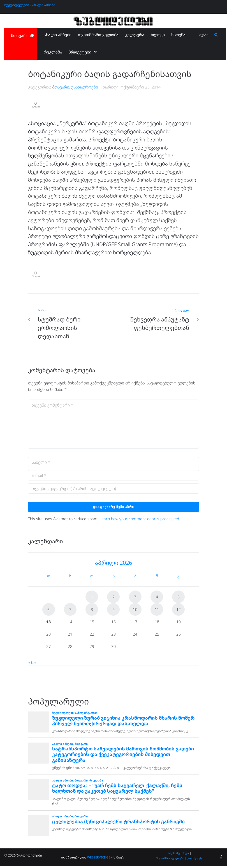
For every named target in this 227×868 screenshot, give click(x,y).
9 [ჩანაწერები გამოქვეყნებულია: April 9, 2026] (113, 611)
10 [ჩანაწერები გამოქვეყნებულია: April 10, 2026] (135, 611)
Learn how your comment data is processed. (140, 521)
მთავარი (61, 87)
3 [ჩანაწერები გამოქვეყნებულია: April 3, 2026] (135, 599)
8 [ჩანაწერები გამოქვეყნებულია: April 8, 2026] (92, 611)
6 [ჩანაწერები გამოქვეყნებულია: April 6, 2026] (48, 611)
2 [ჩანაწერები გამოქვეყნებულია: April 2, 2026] (113, 599)
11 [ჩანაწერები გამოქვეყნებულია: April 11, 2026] (157, 611)
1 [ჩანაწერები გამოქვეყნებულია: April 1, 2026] (92, 599)
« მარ (33, 664)
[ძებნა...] (205, 35)
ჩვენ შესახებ (178, 855)
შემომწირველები (170, 860)
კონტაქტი (195, 860)
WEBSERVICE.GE (99, 859)
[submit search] (216, 35)
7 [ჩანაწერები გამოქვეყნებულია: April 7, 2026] (70, 611)
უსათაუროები (85, 87)
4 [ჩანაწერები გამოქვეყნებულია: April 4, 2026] (157, 599)
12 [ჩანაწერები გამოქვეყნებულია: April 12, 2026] (179, 611)
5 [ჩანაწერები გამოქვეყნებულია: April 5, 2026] (179, 599)
